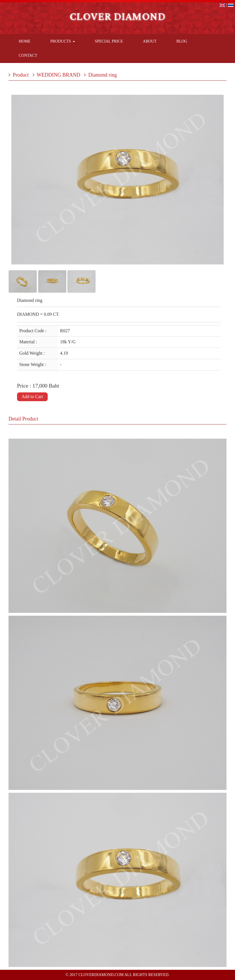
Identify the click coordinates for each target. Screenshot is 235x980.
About (150, 41)
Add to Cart (32, 397)
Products (63, 41)
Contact (28, 55)
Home (25, 41)
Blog (182, 41)
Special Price (109, 41)
